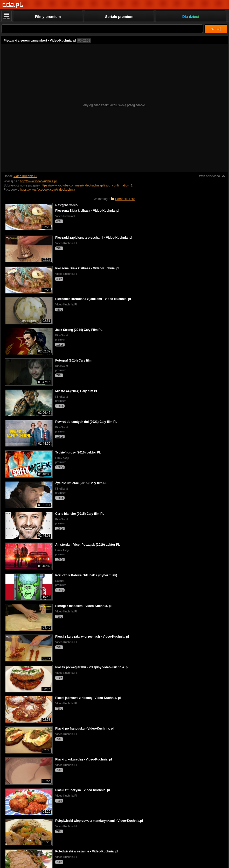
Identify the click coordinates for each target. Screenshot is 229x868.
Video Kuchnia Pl (25, 176)
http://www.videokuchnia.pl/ (39, 181)
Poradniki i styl (125, 199)
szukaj (216, 29)
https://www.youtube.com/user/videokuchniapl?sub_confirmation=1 (87, 185)
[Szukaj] (102, 29)
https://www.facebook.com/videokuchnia (48, 190)
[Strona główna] (13, 5)
